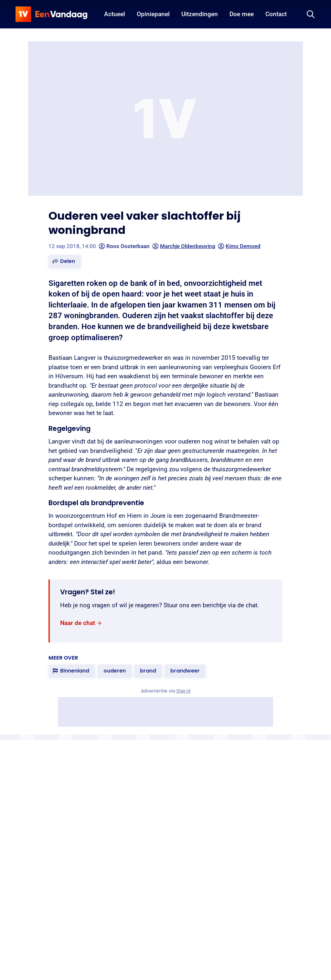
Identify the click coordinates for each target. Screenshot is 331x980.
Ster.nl (183, 691)
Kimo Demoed (239, 246)
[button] (65, 261)
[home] (51, 14)
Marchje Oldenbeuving (184, 246)
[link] (81, 623)
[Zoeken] (311, 14)
